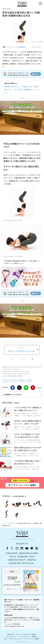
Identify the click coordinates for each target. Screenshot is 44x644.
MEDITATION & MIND (29, 553)
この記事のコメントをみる (12, 395)
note (22, 548)
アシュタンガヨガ (25, 152)
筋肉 (6, 381)
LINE (26, 388)
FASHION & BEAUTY (17, 560)
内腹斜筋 (22, 381)
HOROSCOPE (15, 563)
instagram (17, 548)
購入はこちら (11, 589)
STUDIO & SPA (28, 563)
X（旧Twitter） (12, 548)
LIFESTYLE (31, 560)
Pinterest (33, 388)
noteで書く (40, 388)
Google (37, 548)
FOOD (32, 557)
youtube (27, 548)
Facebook (13, 388)
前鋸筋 (29, 381)
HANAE (14, 381)
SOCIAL (13, 557)
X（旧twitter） (19, 388)
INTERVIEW (23, 557)
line (32, 548)
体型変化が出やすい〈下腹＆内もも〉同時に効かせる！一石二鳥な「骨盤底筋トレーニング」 (22, 89)
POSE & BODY (12, 553)
